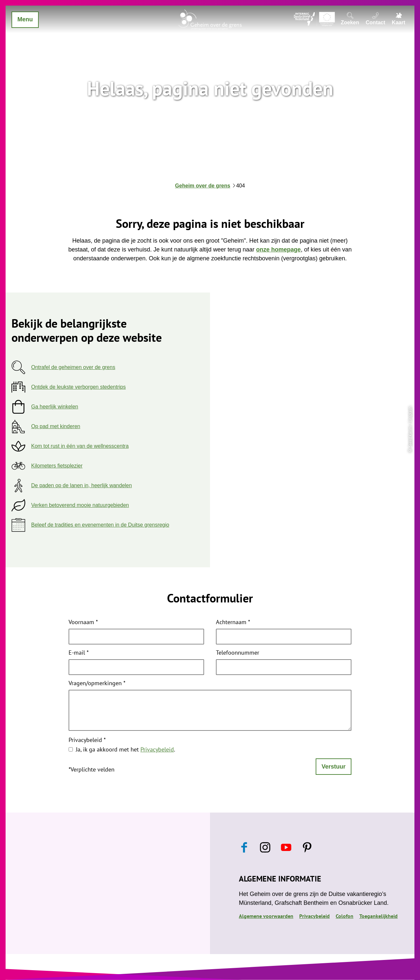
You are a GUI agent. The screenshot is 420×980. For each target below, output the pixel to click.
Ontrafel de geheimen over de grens (73, 367)
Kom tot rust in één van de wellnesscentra (80, 446)
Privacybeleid (87, 740)
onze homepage (279, 250)
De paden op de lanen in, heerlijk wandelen (82, 485)
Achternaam (233, 622)
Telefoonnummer (238, 653)
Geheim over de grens (203, 186)
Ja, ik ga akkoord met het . (126, 749)
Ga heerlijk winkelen (55, 407)
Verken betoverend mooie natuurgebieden (80, 505)
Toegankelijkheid (378, 916)
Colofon (345, 916)
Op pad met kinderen (56, 426)
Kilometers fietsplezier (57, 466)
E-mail (79, 653)
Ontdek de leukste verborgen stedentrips (78, 387)
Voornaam (83, 622)
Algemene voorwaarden (266, 916)
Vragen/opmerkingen (97, 684)
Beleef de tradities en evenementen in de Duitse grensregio (100, 525)
